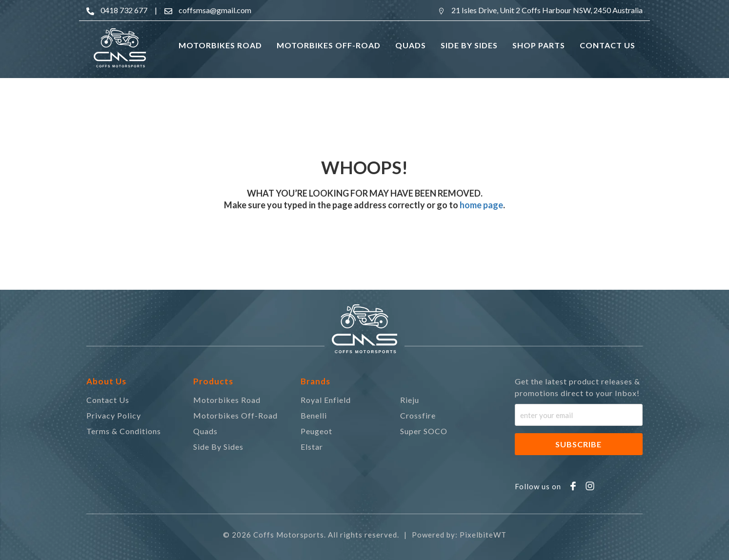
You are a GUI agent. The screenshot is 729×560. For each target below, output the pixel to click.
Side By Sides (218, 447)
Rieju (410, 400)
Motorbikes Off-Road (235, 415)
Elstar (312, 447)
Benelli (314, 415)
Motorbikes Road (227, 400)
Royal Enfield (326, 400)
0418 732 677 (124, 10)
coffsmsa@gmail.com (215, 10)
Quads (205, 431)
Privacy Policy (114, 415)
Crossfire (418, 415)
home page (481, 205)
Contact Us (108, 400)
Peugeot (316, 431)
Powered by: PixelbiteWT (459, 535)
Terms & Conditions (124, 431)
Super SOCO (424, 431)
